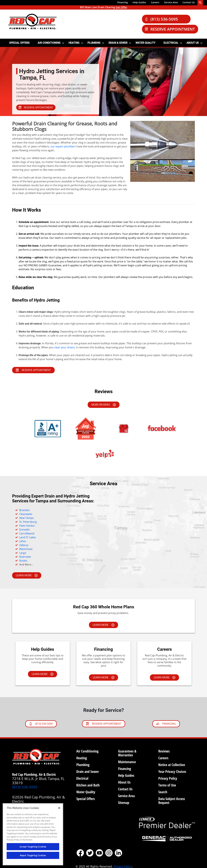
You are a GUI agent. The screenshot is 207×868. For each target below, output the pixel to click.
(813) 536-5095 (161, 19)
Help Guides (139, 2)
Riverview (25, 557)
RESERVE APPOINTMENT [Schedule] (36, 107)
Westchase (26, 549)
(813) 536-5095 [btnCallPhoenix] (41, 724)
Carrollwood (27, 533)
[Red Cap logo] (32, 22)
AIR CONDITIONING (49, 43)
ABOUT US (193, 43)
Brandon (25, 510)
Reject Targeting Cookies (33, 855)
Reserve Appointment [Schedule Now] (170, 29)
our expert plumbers (63, 146)
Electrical (171, 43)
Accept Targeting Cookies (33, 847)
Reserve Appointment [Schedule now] (104, 724)
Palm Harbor (27, 526)
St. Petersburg (28, 522)
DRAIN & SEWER (118, 43)
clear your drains (65, 347)
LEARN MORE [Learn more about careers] (164, 677)
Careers (155, 2)
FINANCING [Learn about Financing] (166, 724)
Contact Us (189, 2)
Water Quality (145, 43)
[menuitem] (123, 3)
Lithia (23, 541)
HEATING (74, 43)
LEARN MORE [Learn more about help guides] (43, 674)
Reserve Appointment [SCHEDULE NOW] (33, 370)
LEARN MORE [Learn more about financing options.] (27, 575)
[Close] (59, 808)
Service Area (171, 2)
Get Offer (121, 7)
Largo (23, 553)
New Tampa (26, 518)
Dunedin (25, 530)
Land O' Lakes (28, 537)
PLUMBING (94, 43)
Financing (123, 2)
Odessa (24, 545)
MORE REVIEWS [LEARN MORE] (104, 405)
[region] (33, 834)
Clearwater (26, 514)
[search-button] (200, 3)
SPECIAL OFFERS (19, 43)
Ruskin (23, 561)
